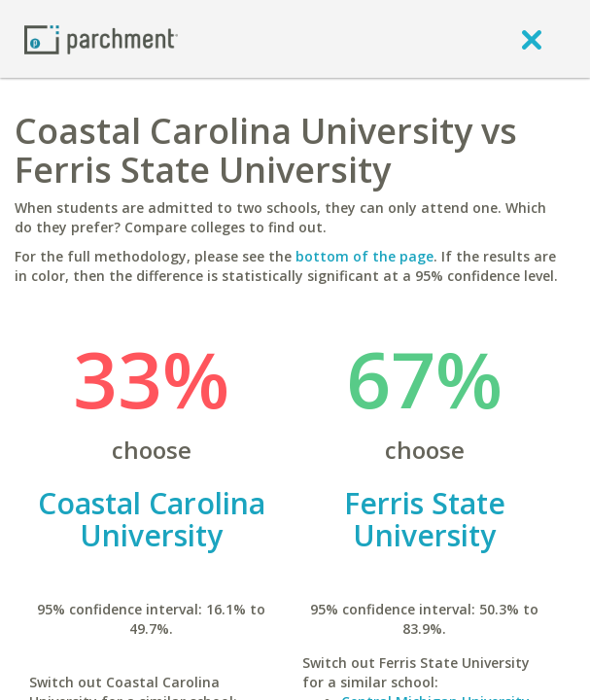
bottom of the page (364, 256)
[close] (532, 39)
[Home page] (101, 38)
